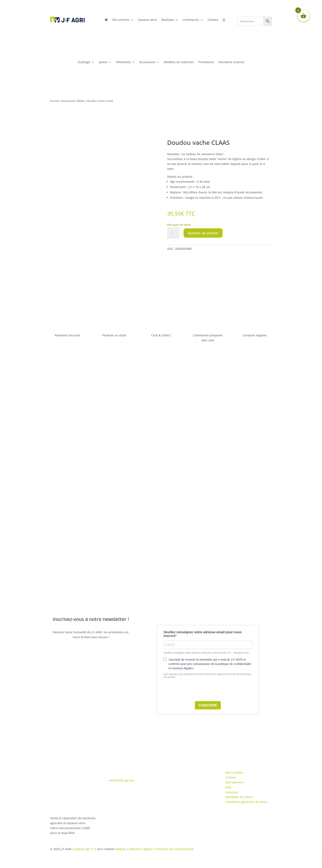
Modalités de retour (239, 797)
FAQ (228, 787)
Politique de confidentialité (175, 849)
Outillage (84, 62)
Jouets (103, 62)
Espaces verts (148, 20)
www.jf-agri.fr (84, 849)
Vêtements (123, 62)
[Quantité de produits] (173, 233)
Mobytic (121, 849)
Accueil (54, 101)
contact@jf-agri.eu (121, 780)
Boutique (168, 20)
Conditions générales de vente (246, 802)
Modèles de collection (179, 62)
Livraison (232, 792)
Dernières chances (232, 62)
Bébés (81, 101)
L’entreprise (191, 20)
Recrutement (234, 782)
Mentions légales (141, 849)
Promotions (206, 62)
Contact (213, 20)
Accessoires (147, 62)
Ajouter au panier (203, 233)
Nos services (121, 20)
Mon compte (234, 772)
